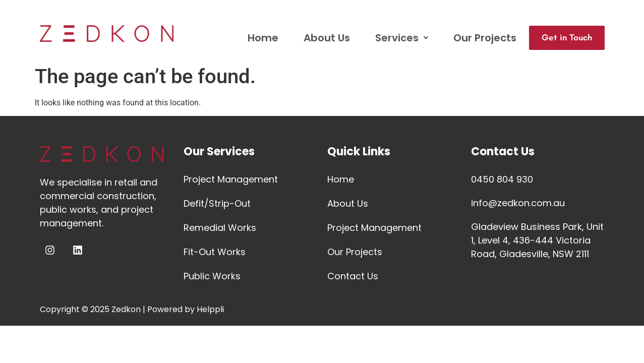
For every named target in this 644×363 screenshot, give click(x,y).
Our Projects (476, 38)
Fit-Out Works (215, 252)
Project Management (231, 179)
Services (393, 38)
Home (254, 38)
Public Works (212, 276)
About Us (318, 38)
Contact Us (353, 276)
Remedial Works (220, 228)
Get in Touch (563, 38)
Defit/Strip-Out (217, 203)
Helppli (210, 309)
